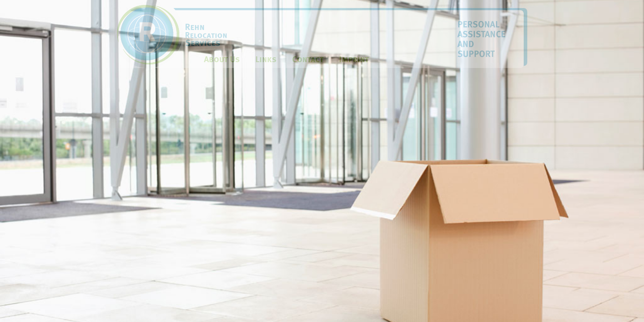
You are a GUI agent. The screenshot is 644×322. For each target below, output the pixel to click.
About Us (222, 59)
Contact (308, 59)
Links (266, 59)
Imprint (354, 59)
